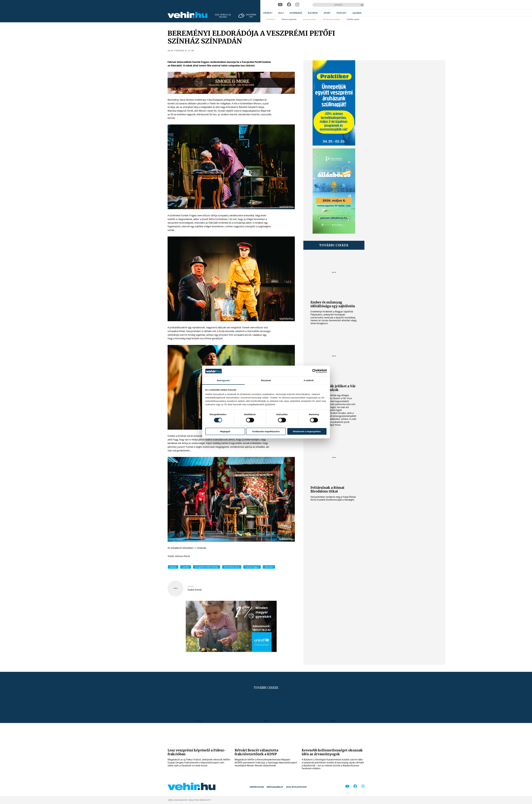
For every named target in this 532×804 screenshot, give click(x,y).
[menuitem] (268, 13)
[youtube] (280, 5)
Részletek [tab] (266, 380)
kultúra (173, 567)
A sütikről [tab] (309, 380)
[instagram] (297, 5)
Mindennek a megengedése (307, 431)
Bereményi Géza (232, 567)
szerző (191, 587)
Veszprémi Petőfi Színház (207, 567)
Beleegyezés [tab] (223, 380)
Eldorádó (269, 567)
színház (186, 567)
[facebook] (289, 5)
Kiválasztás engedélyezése (266, 431)
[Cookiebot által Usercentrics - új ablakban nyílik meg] (314, 371)
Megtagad (225, 431)
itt (195, 548)
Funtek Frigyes (252, 567)
